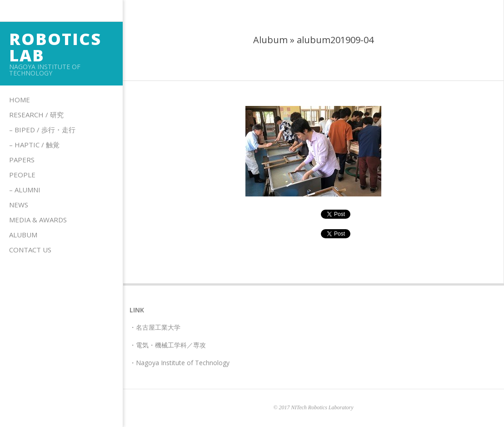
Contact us (30, 250)
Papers (22, 160)
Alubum (23, 235)
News (19, 205)
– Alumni (25, 190)
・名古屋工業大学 (155, 327)
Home (20, 100)
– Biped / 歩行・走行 (42, 130)
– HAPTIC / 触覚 (34, 145)
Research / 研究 (36, 115)
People (22, 175)
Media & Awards (38, 220)
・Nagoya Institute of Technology (180, 363)
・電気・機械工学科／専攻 (168, 345)
